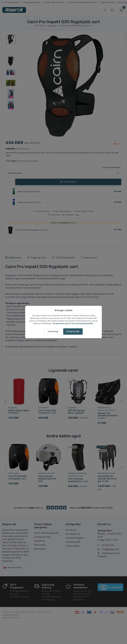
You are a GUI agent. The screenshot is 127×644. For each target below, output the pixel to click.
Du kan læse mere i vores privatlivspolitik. (73, 323)
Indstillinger (53, 332)
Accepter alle (73, 332)
